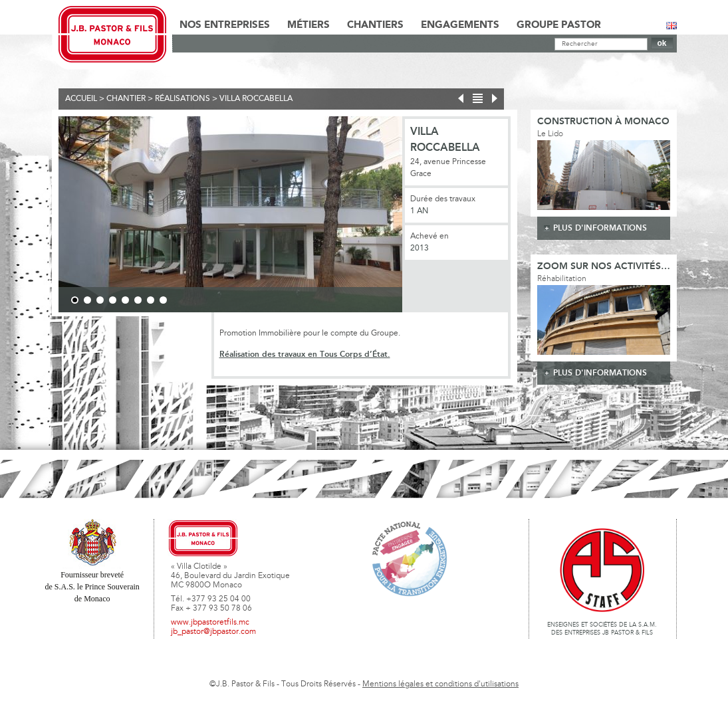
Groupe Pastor (559, 25)
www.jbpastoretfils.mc (210, 623)
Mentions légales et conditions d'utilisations (440, 684)
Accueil (81, 99)
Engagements (460, 25)
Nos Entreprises (225, 25)
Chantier (126, 99)
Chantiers (375, 25)
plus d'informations (600, 228)
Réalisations (182, 99)
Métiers (308, 25)
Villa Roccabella (256, 99)
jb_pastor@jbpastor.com (213, 632)
